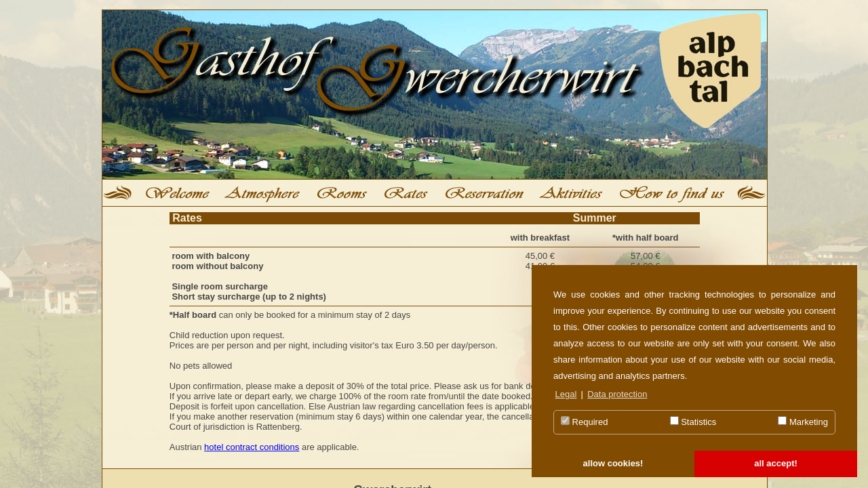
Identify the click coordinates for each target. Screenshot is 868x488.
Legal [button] (566, 394)
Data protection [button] (617, 394)
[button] (613, 464)
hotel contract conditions (252, 447)
